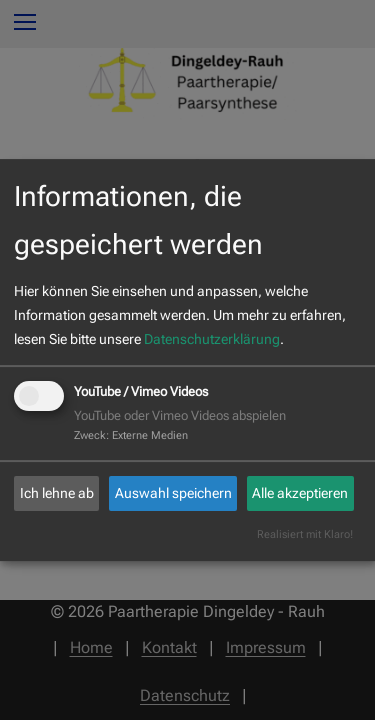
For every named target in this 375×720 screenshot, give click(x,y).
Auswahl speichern (173, 493)
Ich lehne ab (57, 493)
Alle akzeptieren (300, 493)
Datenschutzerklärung (212, 339)
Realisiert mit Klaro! (305, 534)
